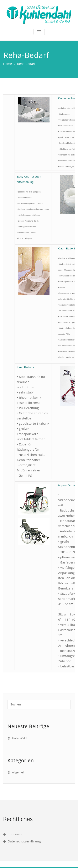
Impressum (16, 834)
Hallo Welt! (19, 738)
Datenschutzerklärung (24, 841)
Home (7, 64)
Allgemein (19, 772)
